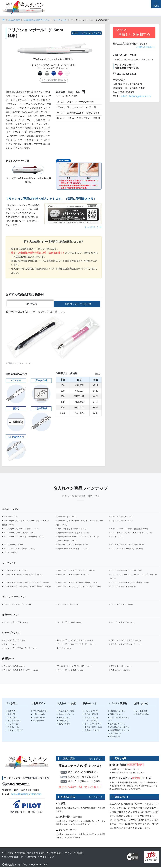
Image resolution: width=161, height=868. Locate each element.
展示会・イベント (91, 731)
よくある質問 (141, 711)
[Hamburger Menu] (156, 4)
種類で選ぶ (11, 715)
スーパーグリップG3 (69, 623)
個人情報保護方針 (13, 857)
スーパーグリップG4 (123, 623)
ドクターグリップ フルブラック (127, 545)
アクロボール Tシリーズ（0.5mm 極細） (24, 537)
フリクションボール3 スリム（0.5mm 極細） (79, 587)
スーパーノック (66, 517)
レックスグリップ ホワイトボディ (21, 529)
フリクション (60, 20)
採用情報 (30, 857)
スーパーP (10, 517)
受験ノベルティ (116, 715)
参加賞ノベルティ (117, 711)
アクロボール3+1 (121, 667)
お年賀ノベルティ (117, 724)
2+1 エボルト (120, 671)
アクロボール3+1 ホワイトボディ (21, 671)
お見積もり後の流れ (146, 47)
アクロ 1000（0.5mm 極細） (73, 549)
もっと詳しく (93, 227)
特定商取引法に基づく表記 (30, 853)
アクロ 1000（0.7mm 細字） (127, 549)
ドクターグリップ (14, 731)
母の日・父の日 (90, 718)
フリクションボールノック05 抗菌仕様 (23, 575)
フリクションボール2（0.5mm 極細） (130, 583)
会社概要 (8, 853)
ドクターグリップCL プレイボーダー (76, 645)
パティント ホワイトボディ (125, 641)
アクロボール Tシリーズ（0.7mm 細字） (131, 533)
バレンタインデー (91, 711)
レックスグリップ (121, 521)
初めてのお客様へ (40, 711)
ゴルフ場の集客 (90, 721)
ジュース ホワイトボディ (17, 605)
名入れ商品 (14, 20)
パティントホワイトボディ (72, 529)
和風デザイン (64, 718)
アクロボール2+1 (14, 667)
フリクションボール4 (123, 587)
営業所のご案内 (142, 715)
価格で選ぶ (11, 711)
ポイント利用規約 (73, 853)
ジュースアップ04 (122, 605)
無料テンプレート (66, 715)
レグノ (10, 553)
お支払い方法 (38, 718)
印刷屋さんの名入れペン (37, 20)
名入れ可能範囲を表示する (54, 80)
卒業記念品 (114, 737)
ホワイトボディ (13, 721)
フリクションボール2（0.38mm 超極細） (77, 583)
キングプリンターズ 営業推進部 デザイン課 (27, 778)
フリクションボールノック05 (126, 571)
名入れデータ (38, 721)
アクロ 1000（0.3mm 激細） (19, 549)
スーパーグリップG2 (15, 623)
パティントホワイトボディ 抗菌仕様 (129, 529)
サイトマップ (46, 857)
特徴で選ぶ (11, 718)
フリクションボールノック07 (73, 575)
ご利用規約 (54, 853)
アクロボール (12, 727)
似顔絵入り (63, 721)
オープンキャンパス (92, 724)
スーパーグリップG (122, 517)
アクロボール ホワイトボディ (73, 533)
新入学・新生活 (90, 715)
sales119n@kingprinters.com (136, 96)
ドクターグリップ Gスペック (73, 545)
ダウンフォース (13, 545)
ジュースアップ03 (68, 605)
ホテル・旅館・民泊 (92, 727)
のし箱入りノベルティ (119, 727)
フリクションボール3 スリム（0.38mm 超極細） (27, 587)
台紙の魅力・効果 (66, 711)
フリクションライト (15, 571)
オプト (117, 537)
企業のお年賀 (64, 724)
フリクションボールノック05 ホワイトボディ (26, 583)
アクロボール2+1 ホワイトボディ (74, 667)
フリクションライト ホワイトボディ (76, 571)
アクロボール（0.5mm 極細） (19, 533)
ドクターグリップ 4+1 (70, 671)
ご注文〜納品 (38, 715)
